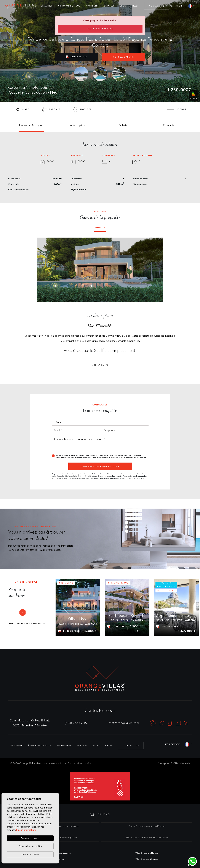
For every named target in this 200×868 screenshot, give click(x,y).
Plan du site (85, 764)
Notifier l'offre (86, 109)
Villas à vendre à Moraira (147, 853)
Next (159, 270)
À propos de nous (69, 6)
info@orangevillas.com (123, 723)
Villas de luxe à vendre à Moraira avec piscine (147, 838)
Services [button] (109, 6)
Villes (135, 6)
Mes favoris (177, 6)
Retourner (179, 109)
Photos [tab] (100, 227)
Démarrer (47, 6)
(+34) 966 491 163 (77, 723)
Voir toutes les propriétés (27, 624)
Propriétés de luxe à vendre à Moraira (147, 826)
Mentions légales (46, 764)
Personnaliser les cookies (30, 846)
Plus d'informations (26, 830)
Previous (42, 270)
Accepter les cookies (30, 838)
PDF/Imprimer (54, 109)
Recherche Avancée (100, 29)
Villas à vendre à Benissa (147, 859)
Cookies (72, 764)
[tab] (31, 126)
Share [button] (22, 109)
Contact (157, 6)
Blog (123, 6)
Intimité (62, 764)
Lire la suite (100, 365)
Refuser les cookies (30, 854)
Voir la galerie (123, 57)
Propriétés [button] (92, 6)
